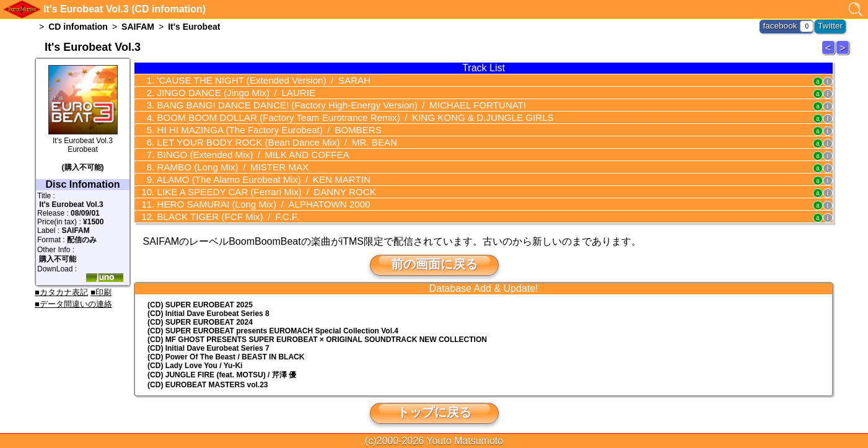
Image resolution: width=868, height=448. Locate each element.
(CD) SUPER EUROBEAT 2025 (200, 297)
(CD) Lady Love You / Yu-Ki (195, 358)
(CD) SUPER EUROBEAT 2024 (200, 315)
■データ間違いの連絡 (73, 304)
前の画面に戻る (434, 257)
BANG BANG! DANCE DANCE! (325, 103)
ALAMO (253, 174)
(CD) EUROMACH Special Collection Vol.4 (273, 323)
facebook (785, 25)
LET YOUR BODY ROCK (265, 139)
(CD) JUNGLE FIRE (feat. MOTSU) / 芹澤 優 (222, 367)
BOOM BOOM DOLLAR (338, 115)
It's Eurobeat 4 (844, 54)
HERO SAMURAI (253, 198)
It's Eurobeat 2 (830, 54)
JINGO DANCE (227, 92)
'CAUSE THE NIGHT (253, 80)
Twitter (832, 25)
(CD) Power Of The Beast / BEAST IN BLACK (226, 349)
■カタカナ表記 (61, 292)
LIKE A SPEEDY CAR (256, 186)
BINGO (243, 151)
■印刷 (101, 292)
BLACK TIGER (220, 209)
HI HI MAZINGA (258, 127)
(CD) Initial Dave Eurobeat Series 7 (208, 341)
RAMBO (224, 162)
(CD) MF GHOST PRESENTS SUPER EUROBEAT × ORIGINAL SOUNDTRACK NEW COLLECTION (317, 332)
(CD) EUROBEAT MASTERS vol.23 (208, 377)
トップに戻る (434, 405)
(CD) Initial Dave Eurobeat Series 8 (208, 306)
